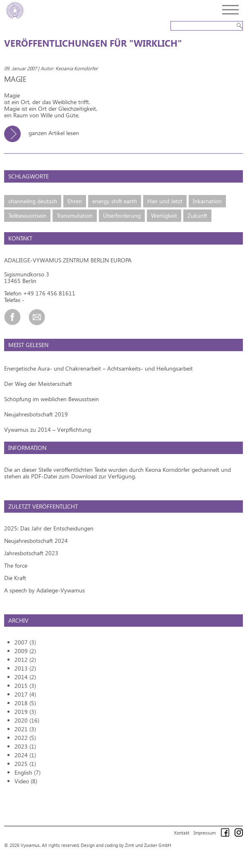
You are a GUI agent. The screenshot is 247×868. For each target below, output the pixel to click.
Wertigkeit (164, 215)
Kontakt (182, 833)
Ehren (75, 201)
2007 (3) (25, 642)
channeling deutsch (33, 201)
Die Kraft (15, 578)
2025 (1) (25, 764)
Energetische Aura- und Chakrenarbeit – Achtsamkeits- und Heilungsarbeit (98, 368)
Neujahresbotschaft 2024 (36, 541)
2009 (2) (25, 651)
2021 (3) (25, 729)
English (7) (28, 772)
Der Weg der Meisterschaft (38, 384)
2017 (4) (25, 694)
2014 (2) (25, 677)
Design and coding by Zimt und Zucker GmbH (126, 845)
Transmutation (75, 215)
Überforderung (122, 215)
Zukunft (197, 215)
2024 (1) (25, 755)
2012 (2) (25, 660)
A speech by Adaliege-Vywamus (44, 590)
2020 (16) (27, 720)
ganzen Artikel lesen (45, 133)
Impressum (205, 833)
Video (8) (26, 781)
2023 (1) (25, 746)
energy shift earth (115, 201)
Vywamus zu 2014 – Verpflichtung (48, 429)
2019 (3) (25, 712)
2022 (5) (25, 738)
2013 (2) (25, 668)
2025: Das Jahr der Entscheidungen (49, 528)
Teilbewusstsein (27, 215)
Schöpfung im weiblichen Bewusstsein (52, 399)
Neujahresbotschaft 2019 (36, 414)
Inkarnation (207, 201)
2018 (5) (25, 703)
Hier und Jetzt (165, 201)
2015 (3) (25, 686)
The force (16, 565)
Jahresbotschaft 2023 (31, 553)
